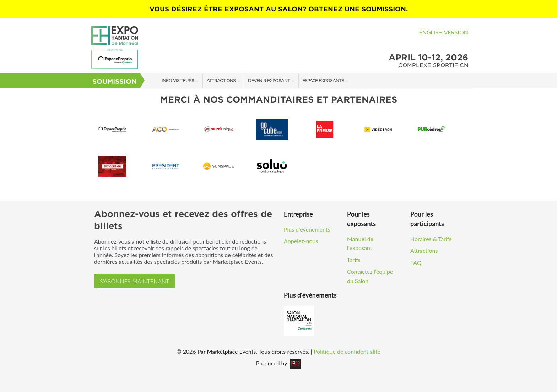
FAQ (416, 263)
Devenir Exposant (269, 80)
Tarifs (354, 260)
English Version (444, 32)
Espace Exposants (323, 80)
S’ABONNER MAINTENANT (134, 281)
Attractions (221, 80)
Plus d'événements (307, 229)
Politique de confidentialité (347, 351)
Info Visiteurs (178, 80)
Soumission (115, 81)
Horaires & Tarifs (431, 239)
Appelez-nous (301, 241)
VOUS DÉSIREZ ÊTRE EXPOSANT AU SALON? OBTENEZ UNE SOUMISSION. (279, 9)
